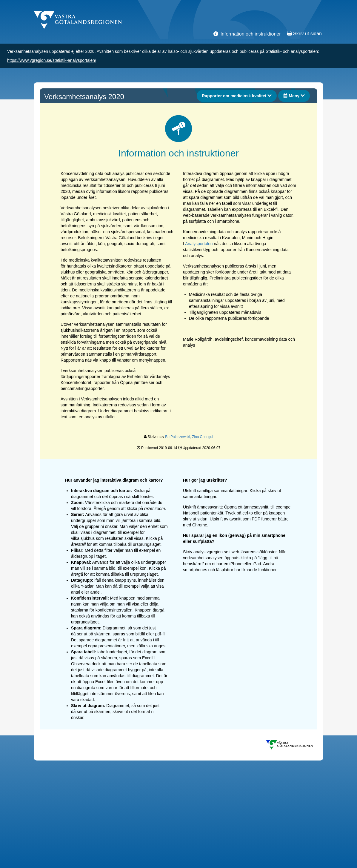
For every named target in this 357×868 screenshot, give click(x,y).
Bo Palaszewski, (178, 437)
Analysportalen (199, 244)
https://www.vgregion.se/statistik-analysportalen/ (52, 60)
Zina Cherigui (203, 437)
